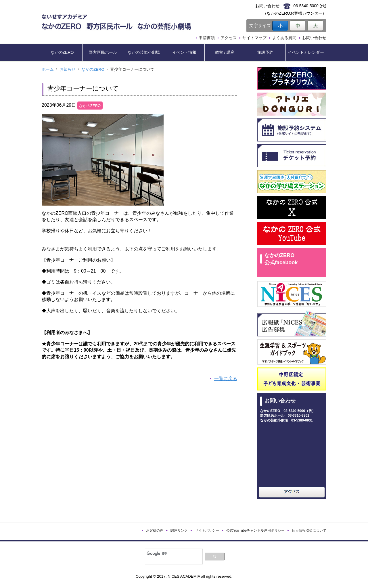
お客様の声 (155, 530)
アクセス (229, 38)
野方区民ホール (103, 52)
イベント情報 (184, 52)
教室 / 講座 (225, 52)
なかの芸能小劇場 (144, 52)
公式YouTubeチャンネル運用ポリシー (255, 530)
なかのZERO (62, 52)
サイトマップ (254, 38)
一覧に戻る (226, 379)
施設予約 (265, 52)
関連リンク (179, 530)
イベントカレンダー (306, 52)
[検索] (173, 553)
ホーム (48, 69)
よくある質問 (284, 38)
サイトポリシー (207, 530)
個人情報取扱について (309, 530)
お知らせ (68, 69)
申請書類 (207, 38)
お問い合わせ (314, 38)
